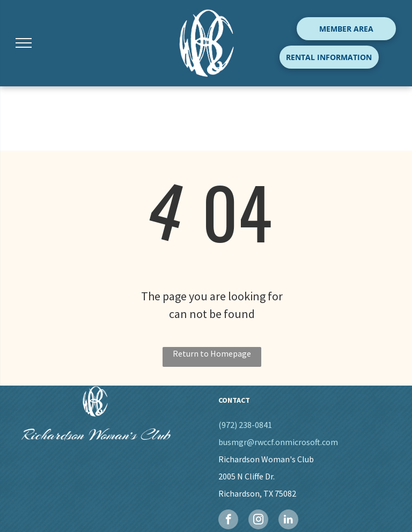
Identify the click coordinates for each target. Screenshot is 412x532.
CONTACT (234, 400)
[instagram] (258, 521)
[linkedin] (288, 521)
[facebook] (228, 521)
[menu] (24, 43)
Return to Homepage (212, 353)
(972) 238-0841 (245, 425)
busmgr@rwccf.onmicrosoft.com (278, 442)
